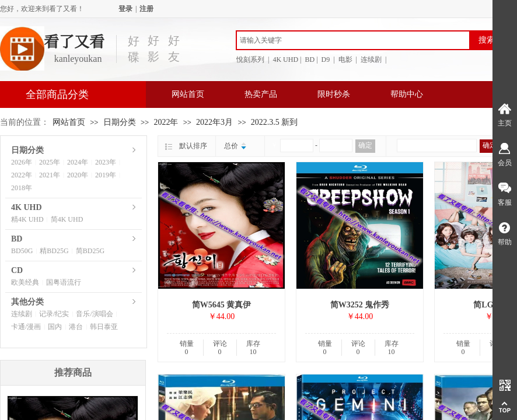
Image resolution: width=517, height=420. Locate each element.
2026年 (22, 162)
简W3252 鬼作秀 (360, 305)
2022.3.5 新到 (275, 122)
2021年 (50, 175)
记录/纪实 (54, 314)
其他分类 (27, 302)
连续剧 (22, 314)
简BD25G (90, 251)
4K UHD (27, 207)
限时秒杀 (334, 94)
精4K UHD (27, 219)
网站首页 (188, 94)
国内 (55, 327)
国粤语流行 (64, 282)
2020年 (78, 175)
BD (17, 239)
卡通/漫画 (26, 327)
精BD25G (54, 251)
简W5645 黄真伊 (222, 305)
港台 (76, 327)
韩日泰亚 (104, 327)
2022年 (166, 122)
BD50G (22, 251)
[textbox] (353, 40)
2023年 (106, 162)
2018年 (22, 188)
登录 (125, 9)
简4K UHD (67, 219)
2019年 (106, 175)
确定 (365, 145)
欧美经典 (25, 282)
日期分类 (120, 122)
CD (17, 270)
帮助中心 (407, 94)
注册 (146, 9)
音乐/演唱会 (94, 314)
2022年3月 (214, 122)
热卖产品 (261, 94)
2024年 (78, 162)
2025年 (50, 162)
